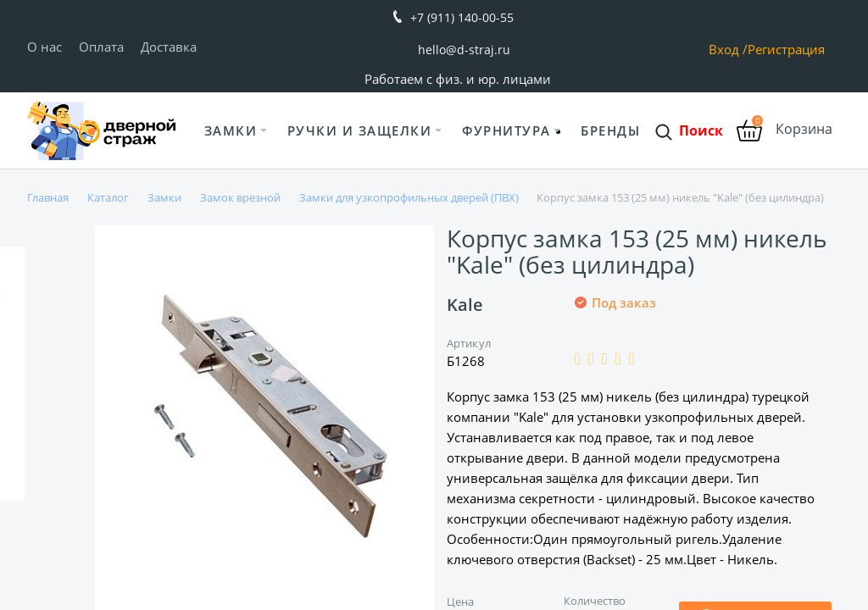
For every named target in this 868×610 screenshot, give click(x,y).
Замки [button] (231, 130)
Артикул (469, 343)
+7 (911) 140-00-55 (462, 17)
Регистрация (786, 50)
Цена (460, 602)
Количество (595, 601)
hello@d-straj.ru (464, 50)
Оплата (101, 47)
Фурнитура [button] (506, 130)
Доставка (169, 47)
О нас (45, 47)
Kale (465, 305)
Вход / (728, 50)
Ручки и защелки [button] (360, 130)
